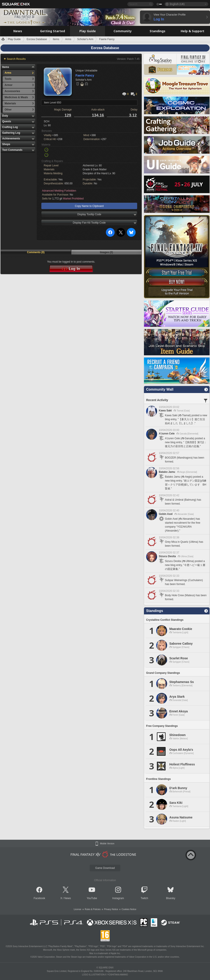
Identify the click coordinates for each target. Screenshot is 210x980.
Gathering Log (11, 133)
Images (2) (106, 252)
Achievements (11, 139)
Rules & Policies (93, 909)
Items (6, 67)
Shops (6, 144)
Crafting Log (10, 127)
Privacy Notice (111, 909)
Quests (7, 121)
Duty (5, 116)
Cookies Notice (129, 909)
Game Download (105, 868)
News (68, 898)
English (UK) (177, 4)
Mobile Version (107, 844)
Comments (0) (36, 252)
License (77, 909)
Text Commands (12, 150)
